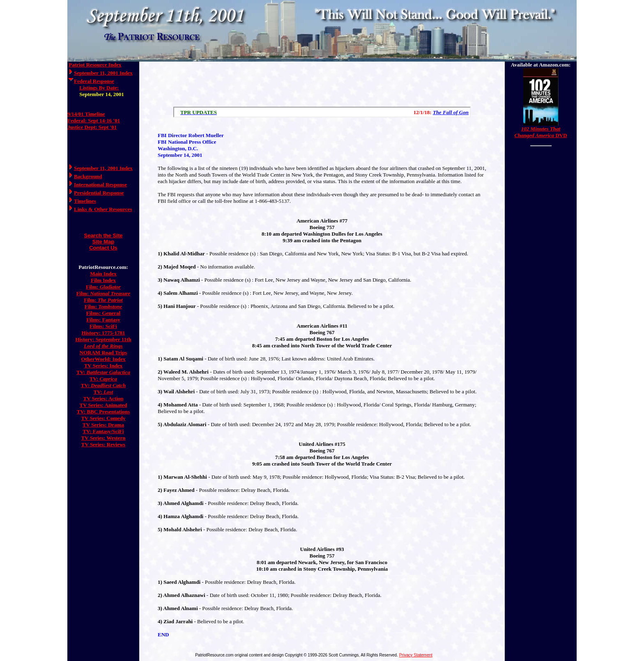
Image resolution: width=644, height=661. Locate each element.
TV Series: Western (103, 438)
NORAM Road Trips (103, 352)
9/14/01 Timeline (86, 114)
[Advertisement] (322, 82)
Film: (103, 287)
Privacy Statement (416, 655)
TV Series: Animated (103, 405)
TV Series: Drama (103, 425)
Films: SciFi (103, 326)
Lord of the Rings (103, 346)
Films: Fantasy (103, 320)
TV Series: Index (103, 366)
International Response (100, 185)
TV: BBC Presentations (103, 412)
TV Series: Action (103, 398)
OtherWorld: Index (103, 359)
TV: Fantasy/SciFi (103, 431)
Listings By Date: (99, 88)
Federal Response (94, 81)
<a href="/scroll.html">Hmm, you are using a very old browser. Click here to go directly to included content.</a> (322, 112)
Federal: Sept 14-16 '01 (94, 120)
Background (88, 176)
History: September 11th (103, 339)
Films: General (103, 313)
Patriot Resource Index (95, 65)
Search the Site (103, 235)
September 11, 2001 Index (103, 73)
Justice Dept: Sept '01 (92, 127)
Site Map (103, 242)
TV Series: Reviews (103, 444)
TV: (103, 372)
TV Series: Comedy (103, 418)
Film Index (103, 280)
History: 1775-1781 (103, 333)
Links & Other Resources (103, 209)
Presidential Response (99, 193)
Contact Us (103, 248)
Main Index (103, 274)
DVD (540, 132)
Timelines (85, 201)
